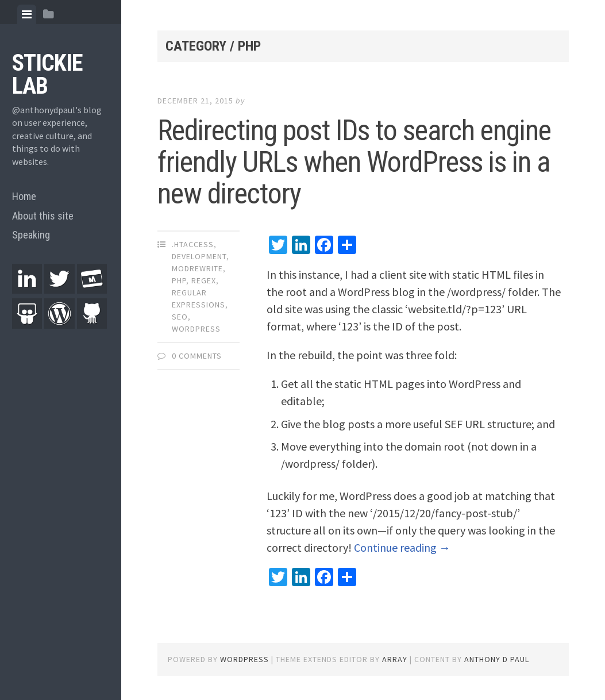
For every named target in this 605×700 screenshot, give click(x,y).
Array (395, 659)
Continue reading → (402, 547)
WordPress (196, 329)
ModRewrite (197, 268)
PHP (179, 280)
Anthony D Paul (497, 659)
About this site (43, 216)
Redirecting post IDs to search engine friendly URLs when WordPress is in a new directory (354, 162)
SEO (180, 317)
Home (24, 196)
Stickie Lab (47, 74)
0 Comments (197, 356)
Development (199, 256)
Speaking (31, 235)
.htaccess (193, 244)
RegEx (204, 280)
